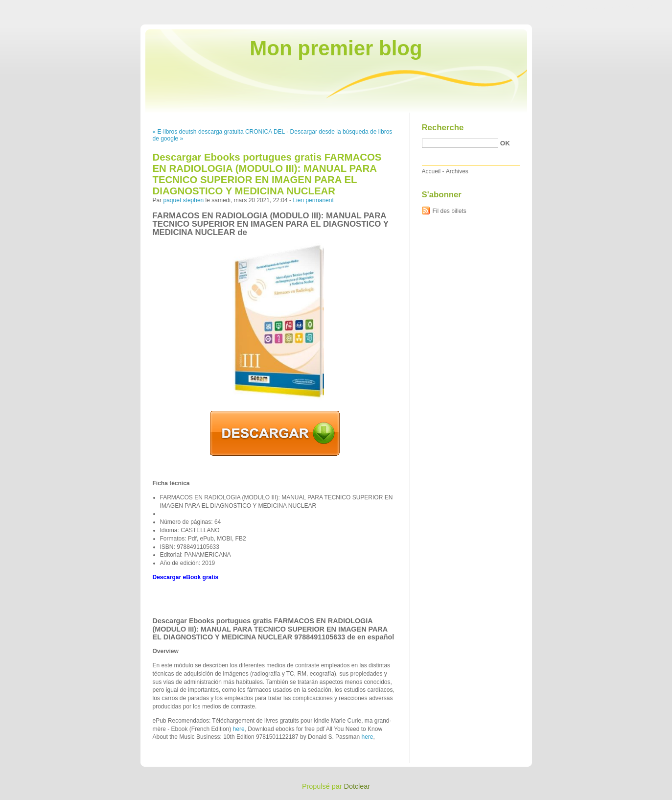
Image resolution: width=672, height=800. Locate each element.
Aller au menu (595, 7)
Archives (457, 171)
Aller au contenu (552, 7)
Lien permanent (313, 200)
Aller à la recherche (643, 7)
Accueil (431, 171)
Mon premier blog (336, 48)
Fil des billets (450, 211)
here (239, 729)
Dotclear (357, 786)
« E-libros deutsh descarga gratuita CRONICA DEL (219, 132)
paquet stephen (184, 200)
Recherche (443, 128)
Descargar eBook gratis (186, 577)
